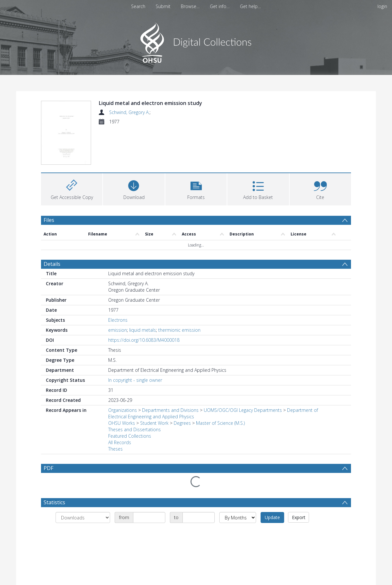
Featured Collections (130, 437)
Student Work (154, 424)
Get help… (250, 6)
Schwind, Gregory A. (129, 112)
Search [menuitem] (138, 6)
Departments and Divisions (170, 411)
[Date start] (149, 519)
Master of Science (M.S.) (220, 424)
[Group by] (83, 519)
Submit (163, 6)
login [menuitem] (382, 6)
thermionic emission (179, 331)
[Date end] (199, 519)
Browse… (190, 6)
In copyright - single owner (135, 381)
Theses (115, 450)
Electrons (118, 321)
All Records (120, 444)
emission (118, 331)
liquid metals (143, 331)
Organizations (123, 411)
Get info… (220, 6)
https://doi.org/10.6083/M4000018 (144, 341)
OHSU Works (122, 424)
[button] (196, 190)
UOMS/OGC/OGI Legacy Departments (243, 411)
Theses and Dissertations (134, 431)
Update (272, 519)
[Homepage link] (196, 41)
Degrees (182, 424)
